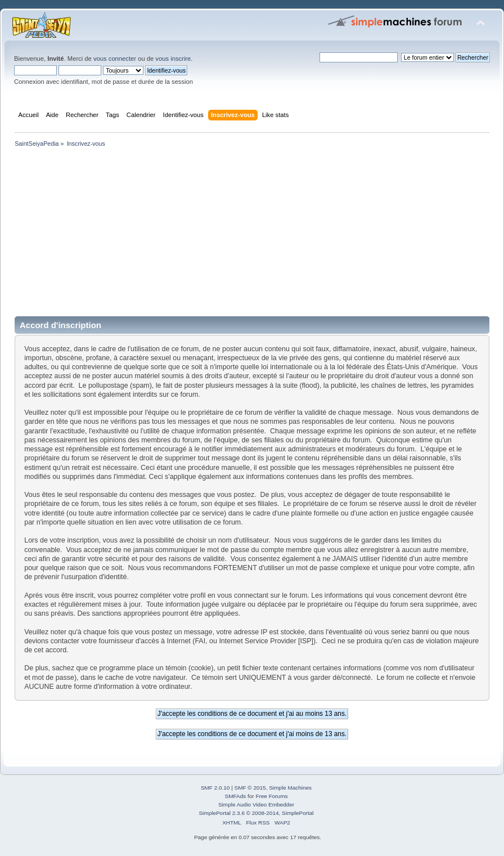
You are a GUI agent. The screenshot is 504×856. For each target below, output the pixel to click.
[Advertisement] (252, 234)
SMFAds (236, 796)
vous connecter (115, 59)
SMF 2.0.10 (215, 788)
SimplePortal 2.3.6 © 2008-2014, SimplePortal (256, 813)
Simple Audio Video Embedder (256, 805)
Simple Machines (290, 788)
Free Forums (271, 796)
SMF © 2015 (250, 788)
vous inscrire (173, 59)
